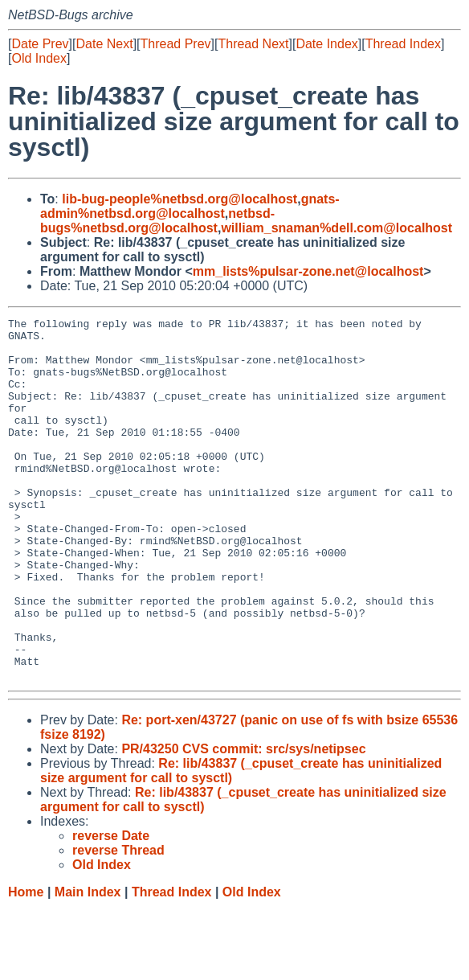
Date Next (104, 44)
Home (26, 964)
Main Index (88, 964)
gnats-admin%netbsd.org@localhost (190, 206)
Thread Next (253, 44)
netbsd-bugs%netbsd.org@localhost (157, 221)
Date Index (326, 44)
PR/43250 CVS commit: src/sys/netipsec (243, 821)
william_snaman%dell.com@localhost (336, 228)
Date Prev (40, 44)
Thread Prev (176, 44)
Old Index (39, 58)
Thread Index (403, 44)
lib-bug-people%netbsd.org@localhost (179, 199)
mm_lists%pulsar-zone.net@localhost (308, 271)
